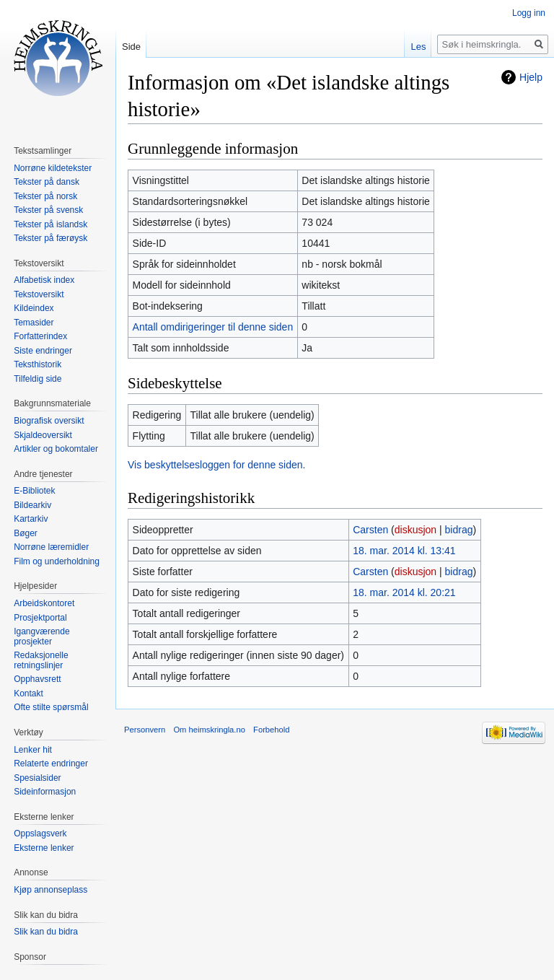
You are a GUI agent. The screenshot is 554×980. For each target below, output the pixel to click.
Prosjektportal (40, 618)
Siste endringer (43, 351)
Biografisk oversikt (49, 421)
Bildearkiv (32, 505)
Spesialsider (37, 778)
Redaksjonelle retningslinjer (41, 660)
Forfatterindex (40, 336)
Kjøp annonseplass (50, 890)
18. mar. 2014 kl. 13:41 (404, 551)
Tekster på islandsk (50, 224)
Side (131, 47)
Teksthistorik (38, 364)
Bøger (26, 533)
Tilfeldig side (38, 379)
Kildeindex (34, 308)
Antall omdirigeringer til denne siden (213, 327)
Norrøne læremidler (51, 547)
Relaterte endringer (51, 764)
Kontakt (28, 694)
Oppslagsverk (40, 834)
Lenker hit (33, 750)
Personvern (145, 730)
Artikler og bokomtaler (56, 449)
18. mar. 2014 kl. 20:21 (404, 592)
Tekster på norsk (45, 196)
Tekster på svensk (48, 210)
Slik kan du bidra (46, 932)
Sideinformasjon (45, 792)
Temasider (34, 323)
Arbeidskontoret (44, 603)
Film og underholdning (57, 561)
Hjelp (531, 77)
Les (418, 47)
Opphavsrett (37, 679)
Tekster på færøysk (50, 238)
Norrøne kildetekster (53, 168)
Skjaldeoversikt (43, 435)
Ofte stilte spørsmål (51, 707)
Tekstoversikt (39, 294)
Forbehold (271, 730)
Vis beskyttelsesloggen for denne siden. (216, 465)
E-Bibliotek (34, 491)
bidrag (459, 530)
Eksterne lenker (44, 848)
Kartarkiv (31, 519)
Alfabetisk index (44, 280)
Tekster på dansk (47, 182)
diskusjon (415, 530)
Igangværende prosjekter (41, 636)
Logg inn (529, 13)
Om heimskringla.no (209, 730)
